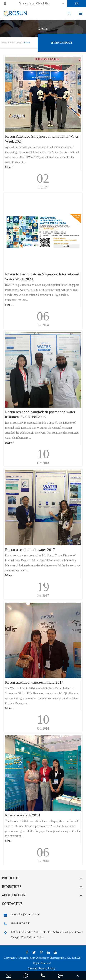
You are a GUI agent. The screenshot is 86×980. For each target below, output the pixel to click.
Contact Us (12, 904)
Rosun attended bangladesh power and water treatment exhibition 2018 (40, 414)
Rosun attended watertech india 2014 (34, 682)
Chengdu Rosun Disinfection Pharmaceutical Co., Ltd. (47, 958)
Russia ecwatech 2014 (23, 815)
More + (9, 167)
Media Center (16, 43)
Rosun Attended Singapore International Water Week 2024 (42, 139)
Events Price (62, 43)
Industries (12, 887)
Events (27, 43)
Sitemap (33, 968)
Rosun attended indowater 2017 (30, 550)
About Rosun (13, 895)
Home (4, 43)
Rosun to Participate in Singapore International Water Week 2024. (42, 277)
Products (11, 878)
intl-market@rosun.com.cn (21, 915)
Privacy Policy (47, 968)
